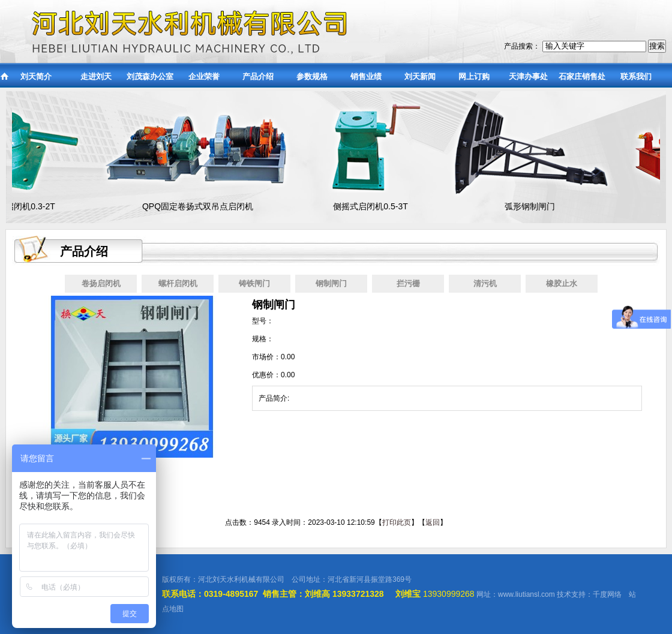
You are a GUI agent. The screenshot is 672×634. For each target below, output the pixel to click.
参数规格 (312, 76)
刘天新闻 (420, 76)
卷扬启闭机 (101, 283)
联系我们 (636, 76)
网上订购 (474, 76)
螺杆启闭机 (178, 283)
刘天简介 (36, 76)
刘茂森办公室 (150, 76)
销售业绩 (366, 76)
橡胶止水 (562, 283)
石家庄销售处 (582, 76)
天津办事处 (528, 76)
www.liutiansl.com (526, 594)
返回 (433, 522)
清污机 (485, 283)
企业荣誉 (204, 76)
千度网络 (607, 594)
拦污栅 (408, 283)
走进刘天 (96, 76)
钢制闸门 (331, 283)
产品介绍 (258, 76)
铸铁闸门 (254, 283)
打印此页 (397, 522)
